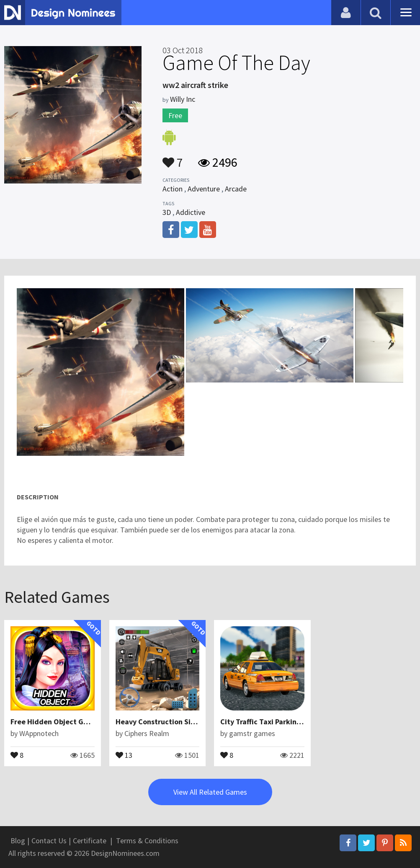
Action (173, 189)
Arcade (236, 189)
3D (167, 212)
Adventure (204, 189)
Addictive (191, 212)
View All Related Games (210, 792)
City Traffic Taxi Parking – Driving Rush (285, 722)
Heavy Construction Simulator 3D (172, 722)
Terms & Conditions (147, 841)
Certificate (90, 841)
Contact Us (49, 841)
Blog (18, 841)
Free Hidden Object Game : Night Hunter (79, 722)
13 (124, 754)
